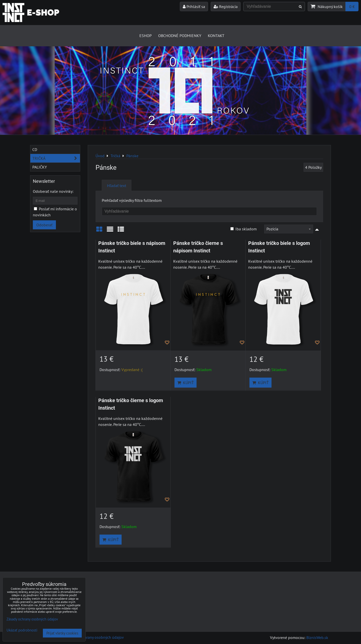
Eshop (146, 36)
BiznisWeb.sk (317, 637)
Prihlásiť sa (194, 7)
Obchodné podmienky (180, 36)
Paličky (40, 167)
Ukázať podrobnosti (22, 630)
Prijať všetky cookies (62, 633)
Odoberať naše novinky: (53, 191)
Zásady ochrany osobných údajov (96, 637)
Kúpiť (186, 383)
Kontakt (216, 36)
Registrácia (226, 7)
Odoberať (44, 225)
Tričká (56, 158)
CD (35, 149)
